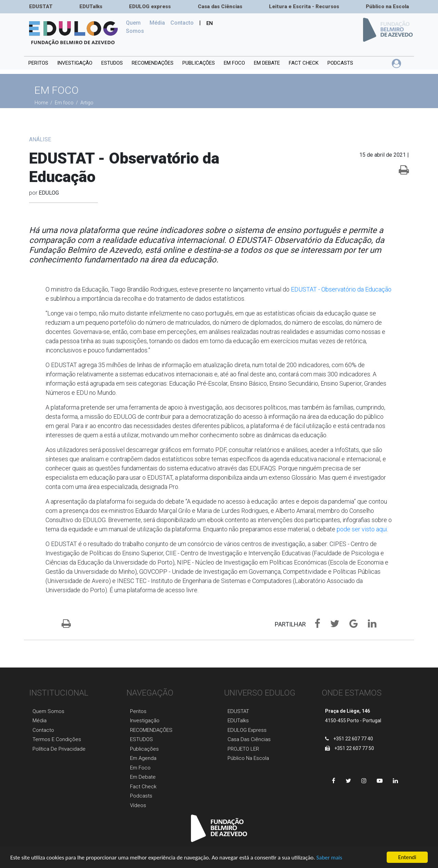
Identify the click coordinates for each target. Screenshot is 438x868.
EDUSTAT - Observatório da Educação (341, 289)
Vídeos (138, 805)
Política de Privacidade (59, 749)
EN (210, 23)
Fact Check (304, 63)
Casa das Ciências (220, 7)
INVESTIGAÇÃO (75, 63)
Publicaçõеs (144, 749)
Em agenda (143, 758)
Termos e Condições (57, 739)
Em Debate (143, 777)
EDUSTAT (41, 7)
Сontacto (182, 23)
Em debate (267, 63)
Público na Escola (387, 7)
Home (42, 103)
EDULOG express (150, 7)
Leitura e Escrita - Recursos (304, 7)
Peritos (38, 63)
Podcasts (340, 63)
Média (157, 23)
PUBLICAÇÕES (199, 63)
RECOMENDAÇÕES (153, 63)
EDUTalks (91, 7)
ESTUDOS (112, 63)
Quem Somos (136, 27)
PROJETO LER (243, 749)
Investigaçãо (145, 721)
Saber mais (329, 858)
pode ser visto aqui (362, 529)
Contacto (43, 730)
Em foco (234, 63)
